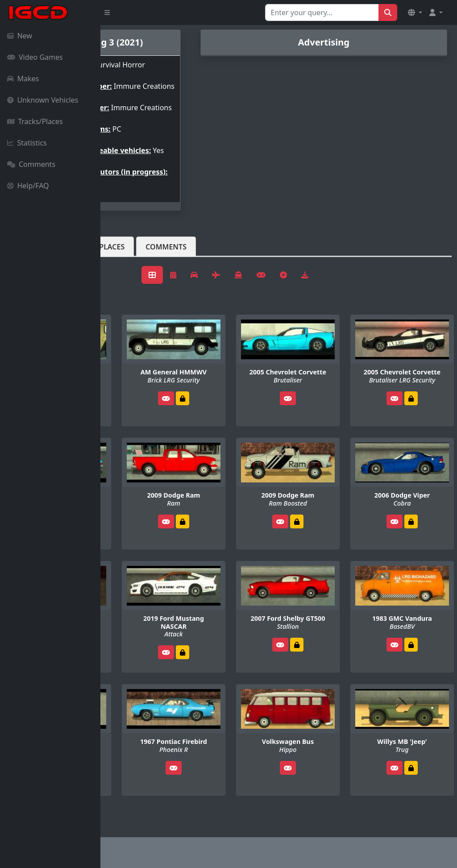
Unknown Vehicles (43, 100)
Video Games (35, 57)
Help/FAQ (28, 186)
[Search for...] (322, 12)
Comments (31, 164)
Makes (23, 79)
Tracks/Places (35, 121)
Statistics (27, 143)
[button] (415, 12)
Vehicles (133, 268)
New (20, 36)
